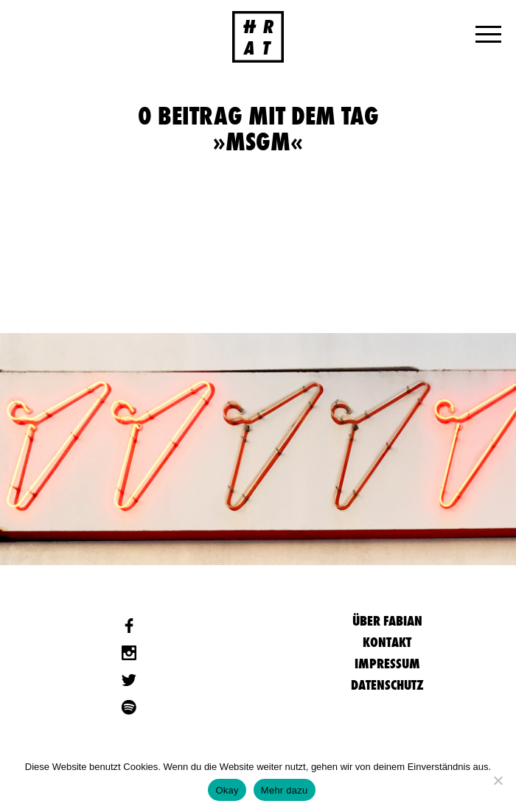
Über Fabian (387, 621)
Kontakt (387, 642)
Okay (227, 790)
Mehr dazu (285, 790)
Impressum (387, 664)
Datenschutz (387, 685)
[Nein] (498, 780)
